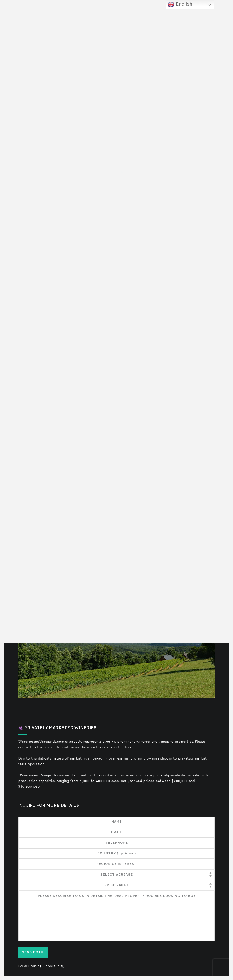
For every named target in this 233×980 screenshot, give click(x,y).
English (180, 4)
